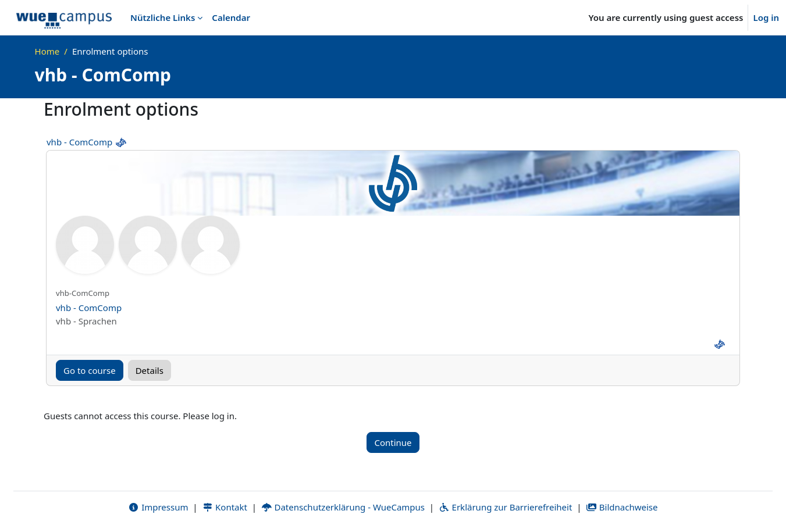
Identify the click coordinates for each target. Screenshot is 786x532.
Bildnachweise (622, 507)
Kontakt (225, 507)
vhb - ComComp (79, 142)
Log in (766, 17)
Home (47, 51)
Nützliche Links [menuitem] (163, 17)
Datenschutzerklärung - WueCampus (343, 507)
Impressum (158, 507)
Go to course (90, 370)
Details (150, 370)
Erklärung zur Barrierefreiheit (505, 507)
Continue (393, 442)
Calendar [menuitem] (231, 17)
